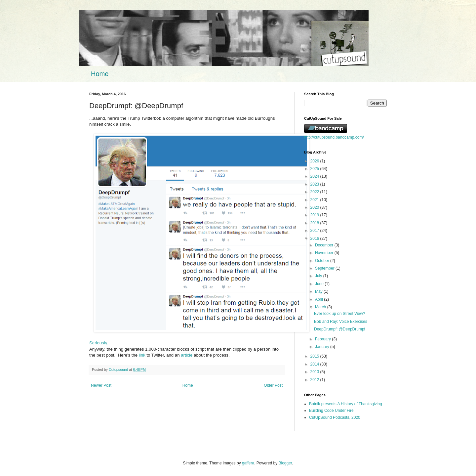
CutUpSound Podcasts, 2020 (335, 417)
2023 (315, 184)
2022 (315, 192)
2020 (315, 207)
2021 (315, 200)
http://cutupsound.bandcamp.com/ (334, 137)
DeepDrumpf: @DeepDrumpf (340, 329)
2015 (315, 356)
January (323, 347)
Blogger (285, 463)
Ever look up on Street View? (340, 314)
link (142, 355)
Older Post (273, 385)
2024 (315, 176)
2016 (315, 238)
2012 (315, 380)
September (325, 268)
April (319, 299)
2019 (315, 215)
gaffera (248, 463)
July (319, 276)
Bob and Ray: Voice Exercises (341, 322)
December (325, 245)
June (320, 284)
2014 (315, 364)
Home (100, 74)
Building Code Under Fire (331, 411)
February (323, 339)
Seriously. (99, 343)
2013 (315, 372)
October (323, 261)
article (187, 355)
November (325, 253)
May (319, 291)
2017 (315, 231)
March (321, 307)
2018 (315, 223)
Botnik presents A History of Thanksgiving (346, 404)
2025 (315, 169)
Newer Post (101, 385)
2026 (315, 161)
